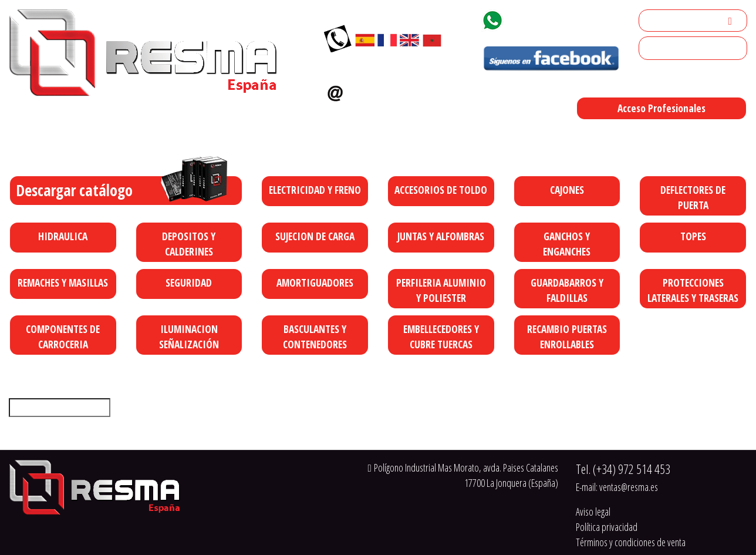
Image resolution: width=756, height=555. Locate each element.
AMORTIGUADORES (315, 282)
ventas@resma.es (398, 90)
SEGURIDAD (189, 282)
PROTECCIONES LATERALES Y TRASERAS (693, 290)
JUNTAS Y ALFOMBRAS (441, 236)
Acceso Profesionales (662, 108)
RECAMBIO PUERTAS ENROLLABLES (567, 337)
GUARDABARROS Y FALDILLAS (567, 290)
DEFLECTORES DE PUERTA (693, 197)
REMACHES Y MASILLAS (63, 282)
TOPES (693, 236)
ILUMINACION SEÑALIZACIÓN (189, 337)
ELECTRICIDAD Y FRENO (315, 190)
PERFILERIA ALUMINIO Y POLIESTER (441, 290)
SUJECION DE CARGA (315, 236)
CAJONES (567, 190)
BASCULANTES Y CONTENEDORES (315, 337)
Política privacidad (607, 527)
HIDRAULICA (63, 236)
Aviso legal (593, 512)
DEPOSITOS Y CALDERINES (189, 244)
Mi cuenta (661, 21)
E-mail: (617, 487)
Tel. (623, 469)
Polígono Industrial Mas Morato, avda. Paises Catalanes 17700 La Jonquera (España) (464, 139)
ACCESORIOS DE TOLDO (441, 190)
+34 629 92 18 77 (551, 18)
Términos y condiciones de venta (631, 542)
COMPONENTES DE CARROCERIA (63, 337)
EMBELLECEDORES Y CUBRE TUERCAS (441, 337)
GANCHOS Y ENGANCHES (567, 244)
